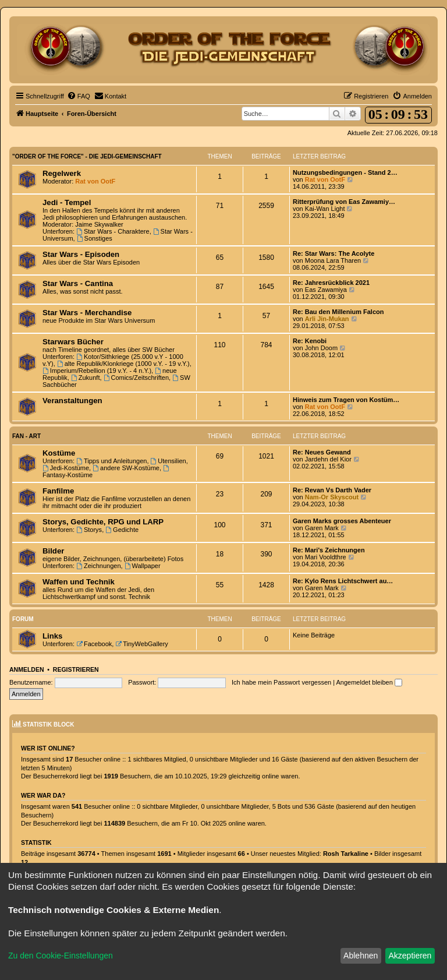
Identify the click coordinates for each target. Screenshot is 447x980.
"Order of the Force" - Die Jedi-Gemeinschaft (87, 156)
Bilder (53, 551)
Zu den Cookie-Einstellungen (61, 956)
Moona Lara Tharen (333, 260)
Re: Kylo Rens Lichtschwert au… (343, 581)
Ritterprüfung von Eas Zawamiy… (344, 202)
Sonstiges (95, 238)
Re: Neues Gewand (322, 452)
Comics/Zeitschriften (136, 378)
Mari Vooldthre (326, 557)
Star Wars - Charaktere (113, 231)
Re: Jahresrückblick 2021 (331, 283)
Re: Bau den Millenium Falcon (338, 312)
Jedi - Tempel (67, 202)
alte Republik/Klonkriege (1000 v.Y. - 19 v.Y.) (123, 364)
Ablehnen (361, 956)
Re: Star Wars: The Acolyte (334, 253)
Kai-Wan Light (325, 209)
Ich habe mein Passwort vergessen (281, 682)
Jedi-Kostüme (66, 468)
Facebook (94, 644)
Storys (89, 530)
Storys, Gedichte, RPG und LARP (103, 522)
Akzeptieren (410, 956)
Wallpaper (143, 566)
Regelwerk (62, 173)
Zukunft (86, 378)
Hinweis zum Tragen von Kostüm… (346, 400)
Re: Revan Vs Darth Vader (332, 490)
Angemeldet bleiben (369, 682)
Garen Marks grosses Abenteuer (342, 521)
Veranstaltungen (72, 401)
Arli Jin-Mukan (327, 319)
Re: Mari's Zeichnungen (329, 550)
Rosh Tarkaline (346, 854)
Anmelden (27, 669)
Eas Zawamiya (326, 290)
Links (52, 636)
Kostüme (59, 453)
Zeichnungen (98, 566)
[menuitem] (79, 96)
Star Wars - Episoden (81, 254)
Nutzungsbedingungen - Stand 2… (345, 172)
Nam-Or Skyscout (332, 497)
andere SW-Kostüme (126, 468)
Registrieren (76, 669)
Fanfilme (58, 491)
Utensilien (168, 461)
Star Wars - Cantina (78, 283)
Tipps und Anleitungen (111, 461)
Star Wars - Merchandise (87, 313)
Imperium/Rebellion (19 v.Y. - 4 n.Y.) (97, 371)
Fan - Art (26, 436)
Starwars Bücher (73, 342)
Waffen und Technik (79, 582)
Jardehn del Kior (328, 459)
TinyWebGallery (141, 644)
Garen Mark (322, 528)
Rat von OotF (95, 181)
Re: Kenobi (310, 341)
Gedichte (122, 530)
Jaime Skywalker (99, 224)
